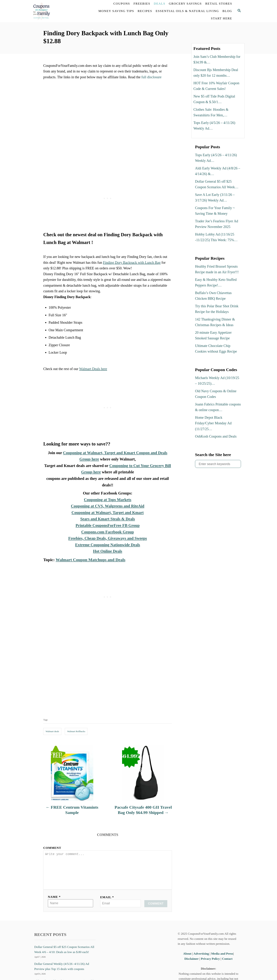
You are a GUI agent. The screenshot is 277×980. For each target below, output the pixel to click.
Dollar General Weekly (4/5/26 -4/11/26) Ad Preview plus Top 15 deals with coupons (62, 972)
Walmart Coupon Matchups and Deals (90, 560)
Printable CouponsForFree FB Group (108, 525)
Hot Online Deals (107, 551)
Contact (227, 964)
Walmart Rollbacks (76, 731)
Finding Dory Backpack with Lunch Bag (132, 262)
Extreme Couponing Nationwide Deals (108, 545)
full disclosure (151, 77)
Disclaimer (191, 964)
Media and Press (222, 959)
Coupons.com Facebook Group (108, 532)
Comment (52, 848)
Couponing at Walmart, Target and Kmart (108, 513)
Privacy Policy (210, 964)
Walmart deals (52, 731)
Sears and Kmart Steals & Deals (107, 519)
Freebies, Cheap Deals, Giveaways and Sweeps (107, 538)
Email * (107, 903)
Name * (54, 902)
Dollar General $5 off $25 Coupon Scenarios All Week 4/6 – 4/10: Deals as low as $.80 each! (64, 955)
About (188, 959)
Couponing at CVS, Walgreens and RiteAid (108, 506)
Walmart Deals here (93, 369)
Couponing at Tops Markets (108, 500)
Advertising (201, 959)
